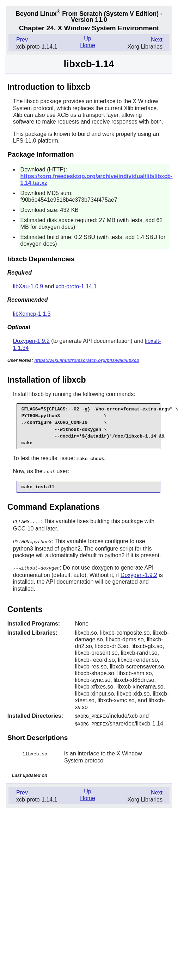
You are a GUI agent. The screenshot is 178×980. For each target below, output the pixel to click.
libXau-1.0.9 (28, 286)
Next (157, 40)
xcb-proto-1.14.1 (76, 286)
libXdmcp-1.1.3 (32, 314)
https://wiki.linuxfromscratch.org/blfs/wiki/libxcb (87, 360)
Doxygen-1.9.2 (31, 341)
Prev (22, 40)
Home (88, 45)
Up (87, 39)
